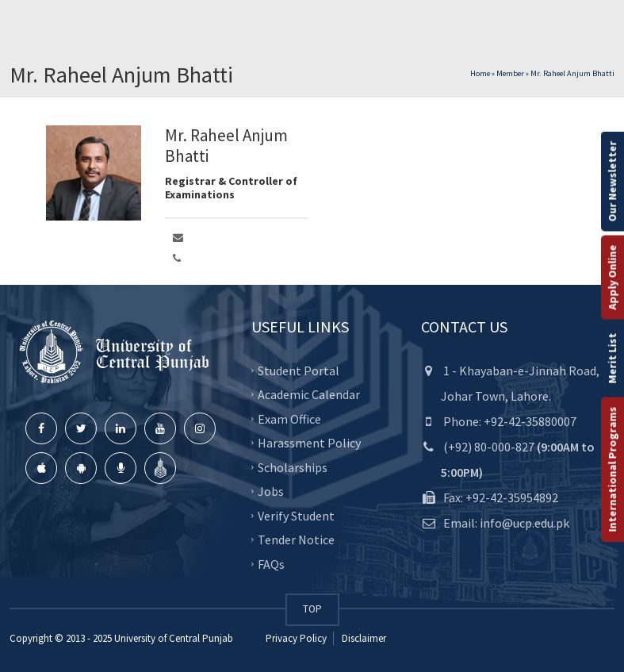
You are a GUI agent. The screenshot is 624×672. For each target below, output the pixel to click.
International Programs (612, 469)
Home (480, 73)
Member (510, 73)
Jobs (271, 491)
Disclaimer (363, 638)
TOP (312, 609)
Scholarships (293, 467)
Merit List (612, 358)
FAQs (271, 563)
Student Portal (299, 370)
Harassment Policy (309, 443)
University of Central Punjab (174, 638)
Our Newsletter (612, 181)
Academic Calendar (309, 394)
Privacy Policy (296, 638)
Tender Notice (296, 540)
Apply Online (612, 277)
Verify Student (296, 515)
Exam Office (289, 418)
